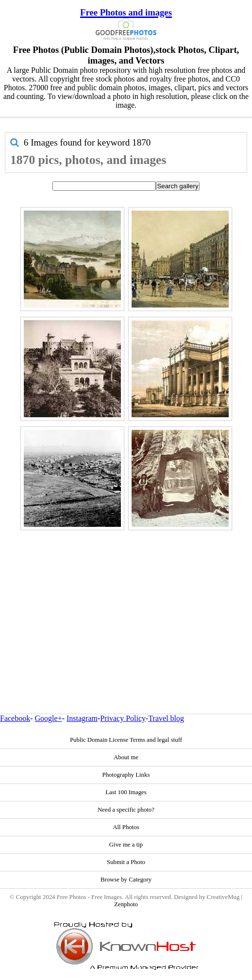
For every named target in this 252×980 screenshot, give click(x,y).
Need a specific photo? (126, 810)
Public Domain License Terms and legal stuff (126, 740)
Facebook (15, 718)
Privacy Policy (123, 718)
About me (126, 757)
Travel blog (166, 718)
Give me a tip (126, 845)
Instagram (82, 718)
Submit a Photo (126, 862)
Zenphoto (126, 904)
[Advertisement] (126, 601)
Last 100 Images (126, 792)
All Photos (126, 827)
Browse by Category (126, 880)
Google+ (49, 718)
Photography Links (126, 775)
